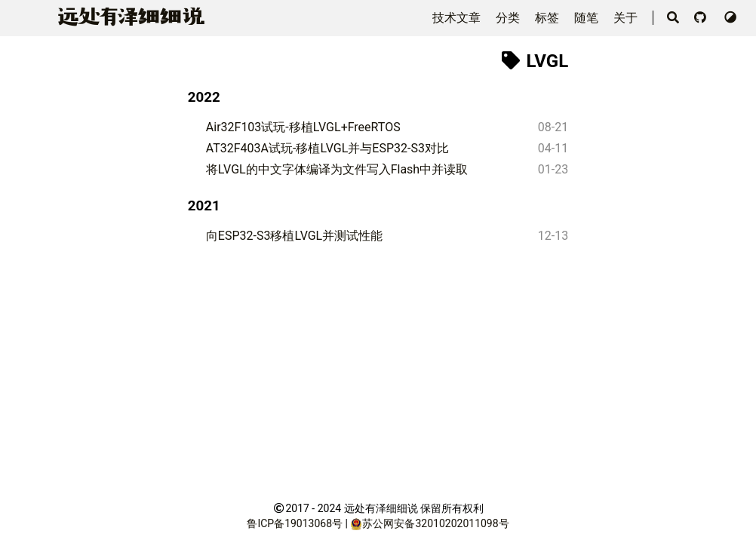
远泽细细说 (128, 17)
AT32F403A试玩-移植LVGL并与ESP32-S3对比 (327, 148)
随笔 (588, 18)
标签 (549, 18)
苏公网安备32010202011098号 (435, 523)
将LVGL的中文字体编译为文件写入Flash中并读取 (337, 169)
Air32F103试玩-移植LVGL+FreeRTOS (303, 127)
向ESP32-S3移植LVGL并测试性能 (294, 236)
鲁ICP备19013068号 (295, 523)
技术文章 (458, 18)
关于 (627, 18)
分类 (509, 18)
